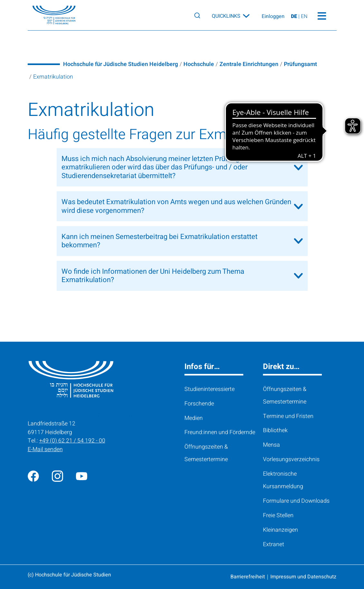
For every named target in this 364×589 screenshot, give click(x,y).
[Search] (197, 15)
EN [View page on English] (304, 17)
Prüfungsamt (300, 64)
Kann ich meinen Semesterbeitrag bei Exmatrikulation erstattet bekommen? (159, 241)
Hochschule (199, 64)
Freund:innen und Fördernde (220, 432)
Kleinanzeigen (280, 530)
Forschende (199, 404)
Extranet (274, 544)
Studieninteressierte (210, 389)
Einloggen (273, 17)
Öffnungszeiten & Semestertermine (206, 453)
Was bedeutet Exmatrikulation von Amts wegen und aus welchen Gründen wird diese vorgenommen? (176, 206)
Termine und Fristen (288, 416)
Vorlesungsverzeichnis (291, 459)
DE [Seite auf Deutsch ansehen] (295, 17)
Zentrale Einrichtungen (249, 64)
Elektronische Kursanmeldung (283, 480)
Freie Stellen (278, 515)
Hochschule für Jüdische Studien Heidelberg (121, 64)
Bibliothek (275, 430)
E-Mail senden (45, 449)
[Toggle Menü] (322, 15)
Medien (194, 418)
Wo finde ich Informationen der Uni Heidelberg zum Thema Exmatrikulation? (153, 276)
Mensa (271, 445)
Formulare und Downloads (296, 501)
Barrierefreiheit (248, 577)
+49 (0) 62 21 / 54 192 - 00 (72, 441)
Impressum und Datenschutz (303, 577)
